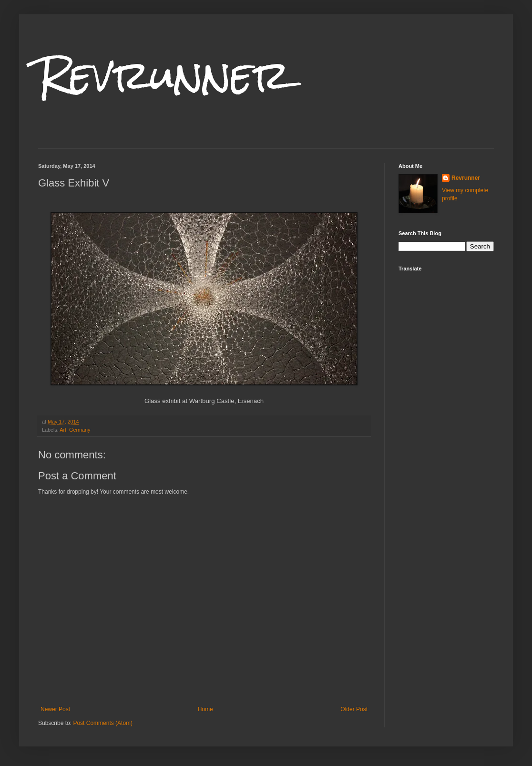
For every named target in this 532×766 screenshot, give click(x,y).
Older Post (354, 709)
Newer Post (55, 709)
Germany (80, 430)
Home (205, 709)
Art (63, 430)
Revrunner (164, 75)
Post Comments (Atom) (103, 723)
